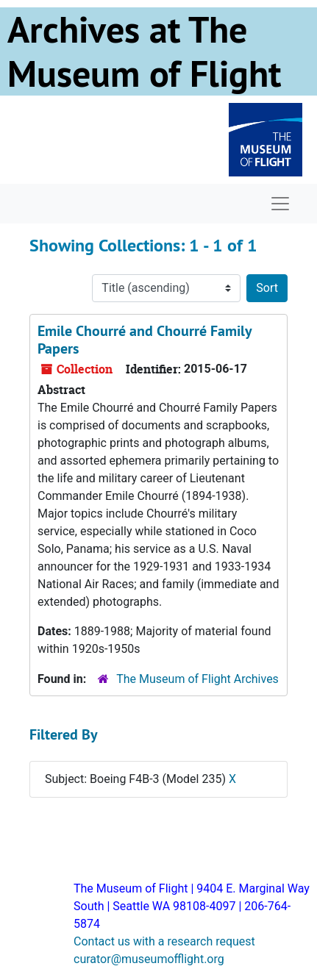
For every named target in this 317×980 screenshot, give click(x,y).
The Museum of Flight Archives (197, 679)
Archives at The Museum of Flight (144, 51)
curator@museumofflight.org (149, 959)
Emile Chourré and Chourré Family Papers (145, 340)
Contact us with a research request (164, 941)
